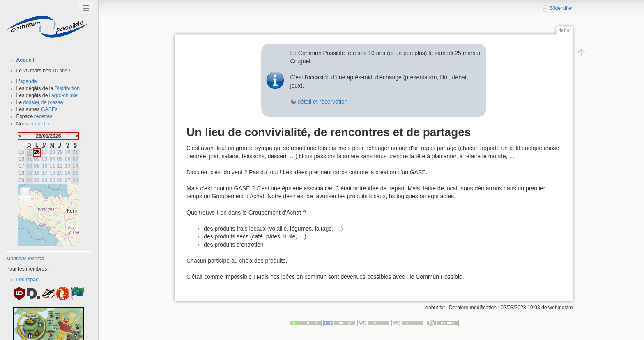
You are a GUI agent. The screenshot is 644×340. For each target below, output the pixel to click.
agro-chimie (64, 95)
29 (60, 152)
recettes (44, 116)
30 (68, 152)
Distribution (67, 88)
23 (37, 180)
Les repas (28, 280)
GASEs (49, 109)
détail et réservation (322, 102)
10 (45, 166)
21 (76, 173)
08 (29, 166)
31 (76, 152)
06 (68, 159)
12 (60, 166)
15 (29, 173)
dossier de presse (43, 102)
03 (45, 159)
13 (68, 166)
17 (45, 173)
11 (52, 166)
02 (37, 159)
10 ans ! (61, 71)
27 (45, 152)
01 (29, 159)
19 (60, 173)
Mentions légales (25, 259)
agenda (29, 81)
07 (76, 159)
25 (52, 180)
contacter (40, 124)
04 (52, 159)
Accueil (25, 60)
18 (52, 173)
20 (68, 173)
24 (45, 180)
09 (37, 166)
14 (76, 166)
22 (29, 180)
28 (52, 152)
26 (60, 180)
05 (60, 159)
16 (37, 173)
